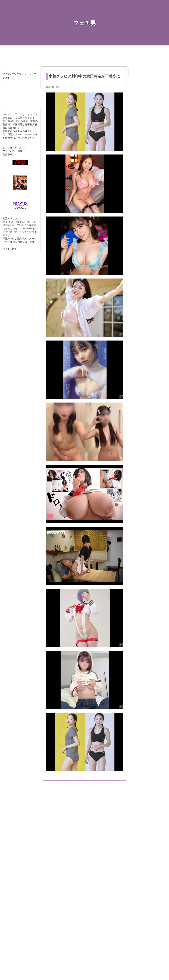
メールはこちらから (14, 148)
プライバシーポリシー (15, 151)
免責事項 (8, 155)
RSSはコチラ (10, 249)
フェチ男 (85, 23)
